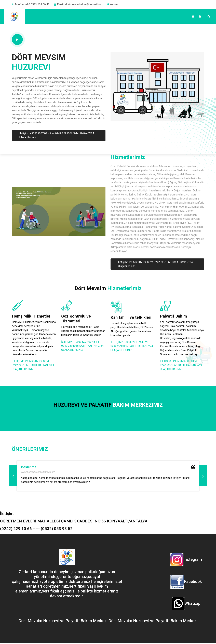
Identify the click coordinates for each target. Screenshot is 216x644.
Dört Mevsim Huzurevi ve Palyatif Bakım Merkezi (64, 621)
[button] (13, 476)
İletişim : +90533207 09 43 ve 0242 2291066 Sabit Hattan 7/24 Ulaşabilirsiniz (57, 135)
